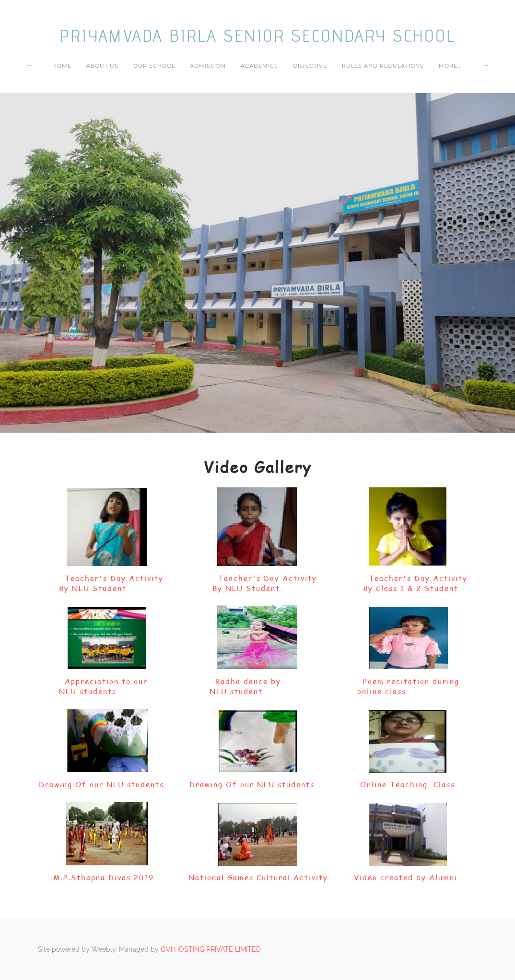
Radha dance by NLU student (257, 686)
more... (450, 66)
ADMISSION (208, 66)
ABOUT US (102, 66)
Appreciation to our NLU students (106, 686)
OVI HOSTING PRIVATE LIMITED (211, 949)
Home (62, 66)
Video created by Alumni (406, 877)
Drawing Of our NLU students (101, 784)
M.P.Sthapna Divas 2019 (104, 877)
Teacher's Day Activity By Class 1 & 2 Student (408, 583)
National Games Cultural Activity (258, 877)
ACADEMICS (259, 66)
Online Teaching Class (408, 784)
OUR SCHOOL (154, 66)
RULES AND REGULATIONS (383, 66)
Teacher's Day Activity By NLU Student (105, 583)
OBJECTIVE (310, 66)
